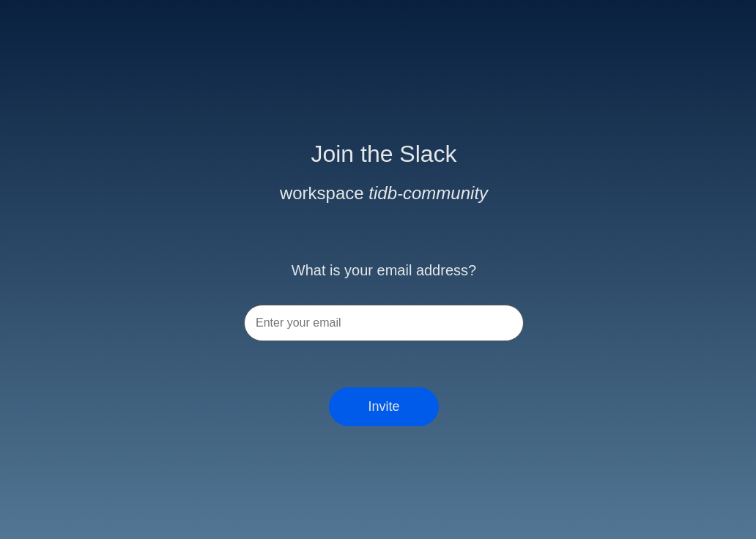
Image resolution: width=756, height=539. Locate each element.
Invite (383, 406)
